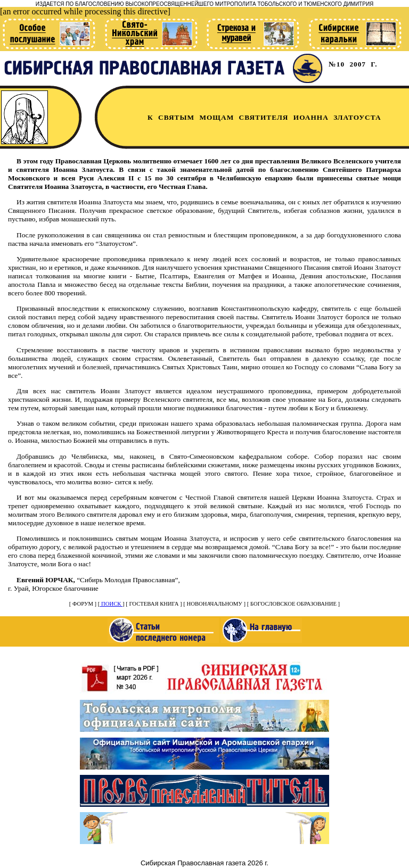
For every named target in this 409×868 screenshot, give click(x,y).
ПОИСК (111, 604)
